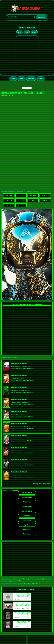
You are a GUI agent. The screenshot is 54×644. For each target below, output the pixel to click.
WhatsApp (9, 195)
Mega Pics (27, 525)
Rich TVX (9, 200)
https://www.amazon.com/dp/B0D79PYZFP (22, 429)
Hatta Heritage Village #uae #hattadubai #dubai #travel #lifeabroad (23, 614)
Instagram (33, 195)
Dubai (16, 584)
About (21, 79)
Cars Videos (27, 520)
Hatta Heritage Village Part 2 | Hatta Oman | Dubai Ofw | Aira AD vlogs (23, 605)
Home (13, 79)
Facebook (45, 200)
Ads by (36, 484)
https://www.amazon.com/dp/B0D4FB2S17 (22, 441)
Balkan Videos (27, 497)
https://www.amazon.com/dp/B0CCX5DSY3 (22, 465)
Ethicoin (21, 200)
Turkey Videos (27, 506)
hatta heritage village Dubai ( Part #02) (23, 595)
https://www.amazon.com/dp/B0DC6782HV (22, 405)
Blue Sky (45, 195)
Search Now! (41, 17)
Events (34, 32)
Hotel (27, 32)
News (19, 32)
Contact (31, 79)
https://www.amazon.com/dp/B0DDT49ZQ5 (22, 369)
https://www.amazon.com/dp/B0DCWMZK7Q (22, 381)
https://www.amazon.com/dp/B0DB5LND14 (22, 453)
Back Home (21, 205)
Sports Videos (27, 511)
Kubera (9, 205)
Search (33, 200)
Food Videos (27, 534)
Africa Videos (27, 493)
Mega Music (27, 529)
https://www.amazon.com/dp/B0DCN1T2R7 (22, 393)
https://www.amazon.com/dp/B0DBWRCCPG (22, 417)
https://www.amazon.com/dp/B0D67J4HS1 (22, 477)
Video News (27, 502)
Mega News (27, 516)
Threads (21, 195)
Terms (41, 79)
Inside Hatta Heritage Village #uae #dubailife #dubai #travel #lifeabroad (23, 623)
